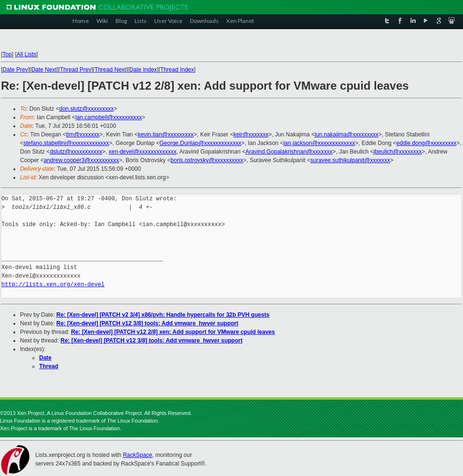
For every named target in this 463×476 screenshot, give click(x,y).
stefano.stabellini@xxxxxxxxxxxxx (66, 143)
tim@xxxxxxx (83, 135)
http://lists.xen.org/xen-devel (53, 285)
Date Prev (15, 70)
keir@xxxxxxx (251, 135)
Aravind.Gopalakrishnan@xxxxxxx (289, 152)
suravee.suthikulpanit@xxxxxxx (350, 160)
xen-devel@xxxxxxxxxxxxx (143, 152)
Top (7, 54)
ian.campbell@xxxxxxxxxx (109, 117)
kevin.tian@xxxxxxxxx (166, 135)
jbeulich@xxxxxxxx (398, 152)
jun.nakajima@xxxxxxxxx (347, 135)
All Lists (26, 54)
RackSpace (137, 455)
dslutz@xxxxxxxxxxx (76, 152)
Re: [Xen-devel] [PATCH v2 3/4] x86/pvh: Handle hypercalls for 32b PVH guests (163, 315)
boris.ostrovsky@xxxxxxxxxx (207, 160)
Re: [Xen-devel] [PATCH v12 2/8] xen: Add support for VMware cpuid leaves (173, 332)
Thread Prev (75, 70)
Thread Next (110, 70)
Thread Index (177, 70)
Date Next (44, 70)
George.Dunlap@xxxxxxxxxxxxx (200, 143)
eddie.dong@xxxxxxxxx (427, 143)
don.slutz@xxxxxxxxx (86, 109)
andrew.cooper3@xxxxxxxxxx (82, 160)
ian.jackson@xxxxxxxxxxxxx (319, 143)
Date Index (143, 70)
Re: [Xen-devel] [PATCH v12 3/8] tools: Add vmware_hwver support (147, 323)
